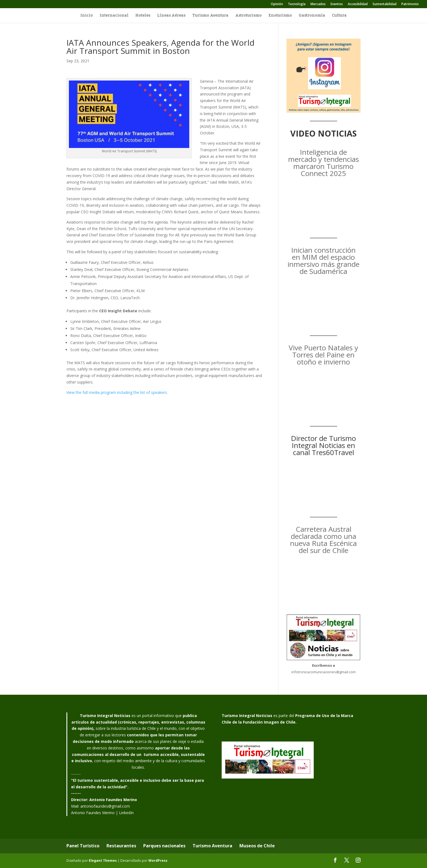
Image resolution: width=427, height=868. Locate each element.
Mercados (318, 4)
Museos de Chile (257, 846)
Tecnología (297, 4)
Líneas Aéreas (171, 16)
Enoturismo (280, 16)
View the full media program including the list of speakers (117, 392)
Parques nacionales (164, 846)
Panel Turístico (83, 846)
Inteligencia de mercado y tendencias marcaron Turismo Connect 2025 (324, 163)
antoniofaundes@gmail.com (105, 806)
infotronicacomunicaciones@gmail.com (324, 672)
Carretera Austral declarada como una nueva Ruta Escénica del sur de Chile (323, 540)
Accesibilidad (358, 4)
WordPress (158, 861)
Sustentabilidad (385, 4)
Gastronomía (312, 16)
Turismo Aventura (210, 16)
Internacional (114, 16)
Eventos (337, 4)
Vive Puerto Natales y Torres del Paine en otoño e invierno (323, 355)
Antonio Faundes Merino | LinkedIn (102, 813)
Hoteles (143, 16)
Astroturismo (248, 16)
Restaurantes (121, 846)
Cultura (339, 16)
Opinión (277, 4)
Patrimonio (410, 4)
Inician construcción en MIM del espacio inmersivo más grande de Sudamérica (324, 261)
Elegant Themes (103, 861)
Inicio (87, 16)
